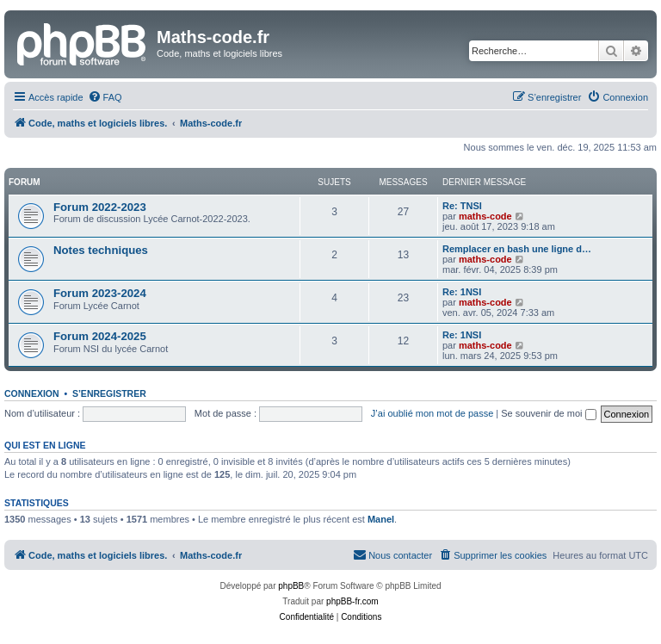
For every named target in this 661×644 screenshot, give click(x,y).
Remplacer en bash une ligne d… (517, 249)
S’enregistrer (109, 393)
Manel (381, 519)
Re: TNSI (462, 206)
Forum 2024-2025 (100, 336)
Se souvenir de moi (548, 413)
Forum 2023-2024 (100, 293)
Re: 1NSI (462, 292)
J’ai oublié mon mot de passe (432, 413)
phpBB (291, 586)
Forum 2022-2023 (100, 207)
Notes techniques (101, 250)
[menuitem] (105, 97)
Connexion (32, 393)
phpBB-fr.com (352, 601)
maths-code (485, 216)
